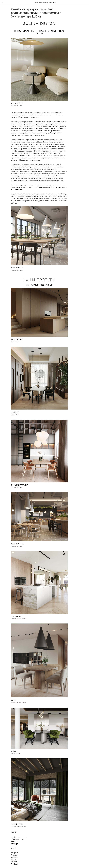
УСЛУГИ (32, 32)
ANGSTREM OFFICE (24, 265)
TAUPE (20, 686)
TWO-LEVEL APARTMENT (26, 476)
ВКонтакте (22, 841)
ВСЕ (34, 282)
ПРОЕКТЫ (24, 32)
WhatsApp (22, 826)
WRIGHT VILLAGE (24, 335)
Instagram (21, 835)
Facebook (21, 846)
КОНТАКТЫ (48, 32)
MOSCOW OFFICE (24, 102)
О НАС (39, 32)
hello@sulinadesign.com (26, 819)
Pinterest (21, 837)
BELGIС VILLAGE (23, 604)
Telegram (21, 823)
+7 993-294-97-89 (24, 821)
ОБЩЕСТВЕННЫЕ (52, 282)
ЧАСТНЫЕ (41, 282)
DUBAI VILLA (22, 406)
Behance (21, 844)
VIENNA (20, 735)
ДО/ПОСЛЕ (58, 32)
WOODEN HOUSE (24, 806)
